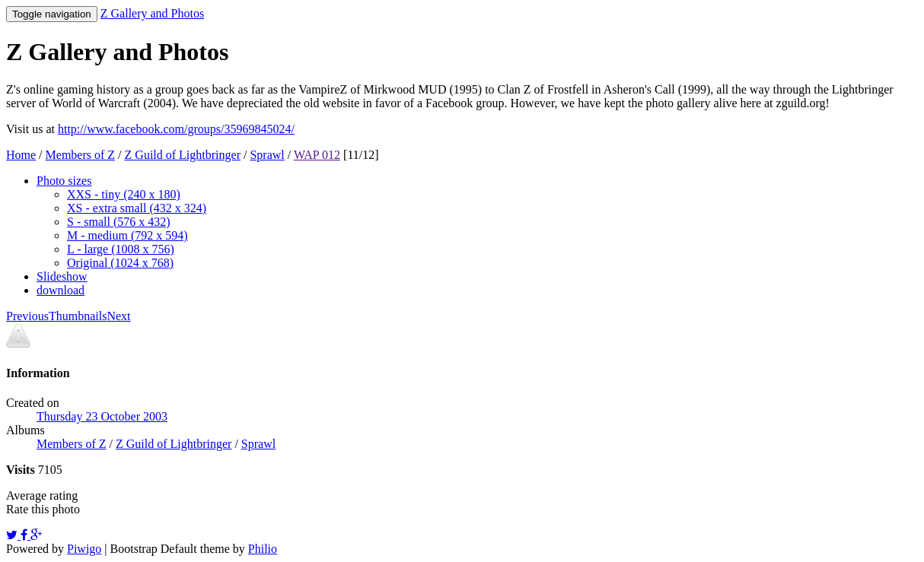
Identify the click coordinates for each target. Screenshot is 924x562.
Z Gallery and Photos (152, 13)
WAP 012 (317, 155)
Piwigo (84, 549)
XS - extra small (137, 208)
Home (21, 155)
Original (120, 263)
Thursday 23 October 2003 (102, 416)
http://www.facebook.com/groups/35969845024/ (176, 129)
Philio (263, 549)
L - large (121, 249)
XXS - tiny (124, 194)
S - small (119, 222)
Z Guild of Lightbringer (183, 155)
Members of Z (81, 155)
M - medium (127, 235)
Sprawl (267, 155)
